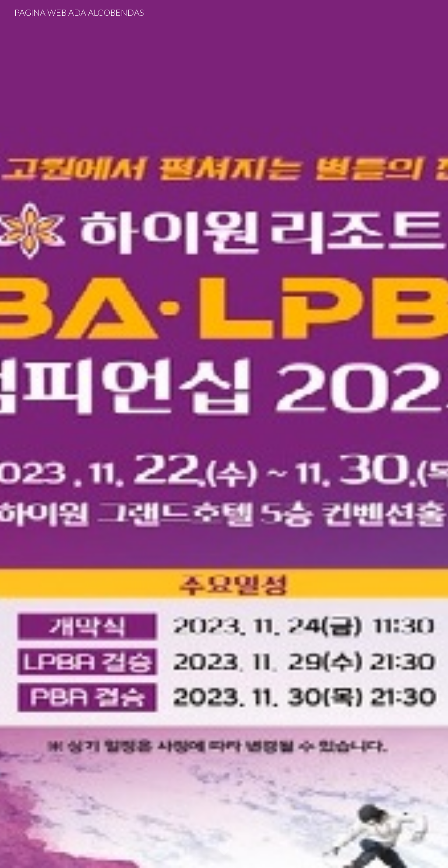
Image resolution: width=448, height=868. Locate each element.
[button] (224, 852)
